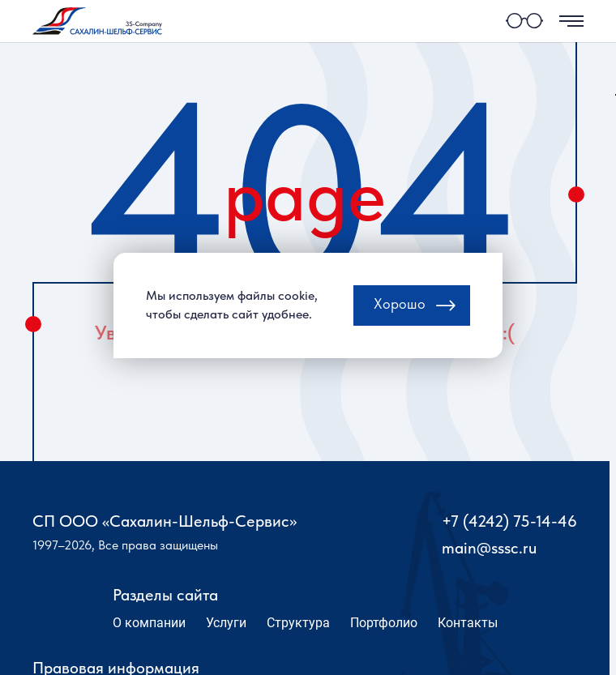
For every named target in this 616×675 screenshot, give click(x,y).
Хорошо (400, 310)
